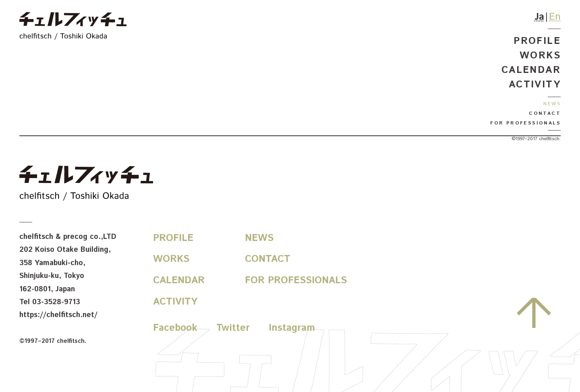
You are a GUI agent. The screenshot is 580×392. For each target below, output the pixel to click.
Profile (537, 41)
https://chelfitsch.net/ (58, 315)
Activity (535, 85)
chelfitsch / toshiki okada (73, 27)
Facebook (175, 328)
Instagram (292, 328)
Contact (545, 113)
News (552, 104)
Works (540, 56)
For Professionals (525, 123)
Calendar (531, 70)
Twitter (233, 328)
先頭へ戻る (534, 313)
